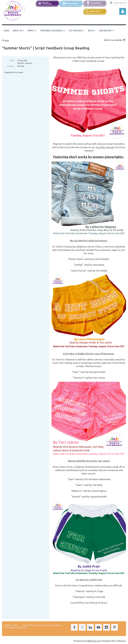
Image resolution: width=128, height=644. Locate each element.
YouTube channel (105, 147)
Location (11, 66)
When (12, 60)
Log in (123, 11)
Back (7, 40)
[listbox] (115, 40)
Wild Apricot (94, 641)
